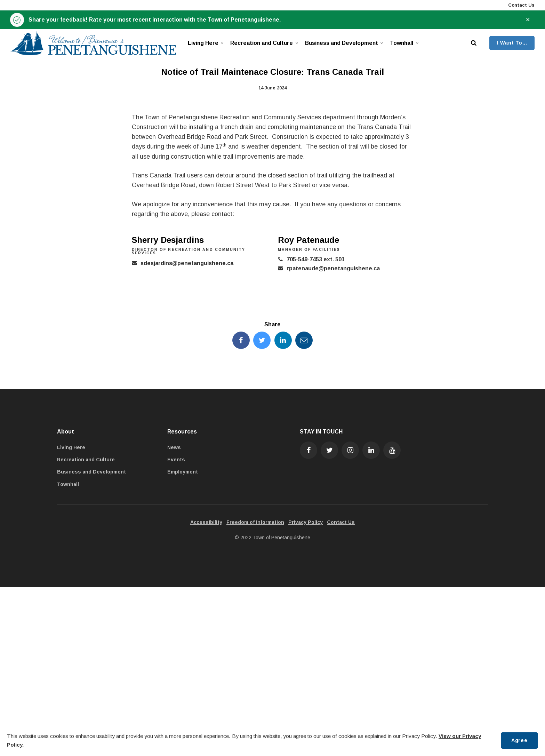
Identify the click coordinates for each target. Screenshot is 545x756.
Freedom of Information (255, 522)
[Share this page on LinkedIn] (283, 340)
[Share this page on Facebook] (241, 340)
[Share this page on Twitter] (262, 340)
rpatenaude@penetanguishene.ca (333, 268)
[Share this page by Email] (304, 340)
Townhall (404, 43)
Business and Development (343, 43)
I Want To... (512, 43)
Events (176, 460)
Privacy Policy (306, 522)
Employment (183, 472)
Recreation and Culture (263, 43)
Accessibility (206, 522)
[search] (474, 43)
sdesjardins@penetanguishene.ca (187, 263)
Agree (519, 740)
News (174, 447)
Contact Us (521, 5)
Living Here (205, 43)
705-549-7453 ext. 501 (316, 259)
